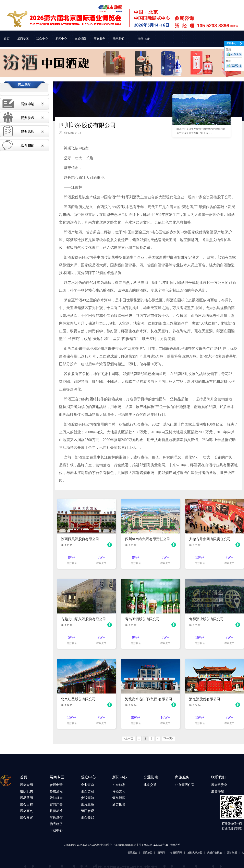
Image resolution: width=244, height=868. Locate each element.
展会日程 (26, 804)
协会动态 (119, 785)
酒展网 (172, 853)
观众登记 (87, 817)
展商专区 (23, 39)
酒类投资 (119, 804)
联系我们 (119, 39)
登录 (141, 39)
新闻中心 (61, 39)
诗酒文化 (119, 791)
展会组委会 (219, 785)
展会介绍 (26, 785)
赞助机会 (56, 798)
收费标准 (56, 811)
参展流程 (56, 791)
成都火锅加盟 (205, 853)
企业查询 (87, 785)
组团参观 (87, 811)
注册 (147, 39)
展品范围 (26, 798)
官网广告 (56, 804)
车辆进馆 (56, 817)
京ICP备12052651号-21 (156, 845)
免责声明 (175, 845)
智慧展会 (143, 853)
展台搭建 (218, 791)
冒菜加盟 (158, 853)
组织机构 (26, 791)
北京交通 (150, 785)
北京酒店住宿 (185, 785)
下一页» (168, 739)
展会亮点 (26, 811)
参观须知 (87, 798)
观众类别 (87, 791)
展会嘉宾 (26, 817)
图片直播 (87, 804)
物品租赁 (56, 824)
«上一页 (128, 739)
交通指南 (80, 39)
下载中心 (56, 830)
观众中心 (42, 39)
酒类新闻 (119, 798)
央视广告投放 (225, 853)
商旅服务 (99, 39)
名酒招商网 (187, 853)
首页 (7, 39)
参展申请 (56, 785)
